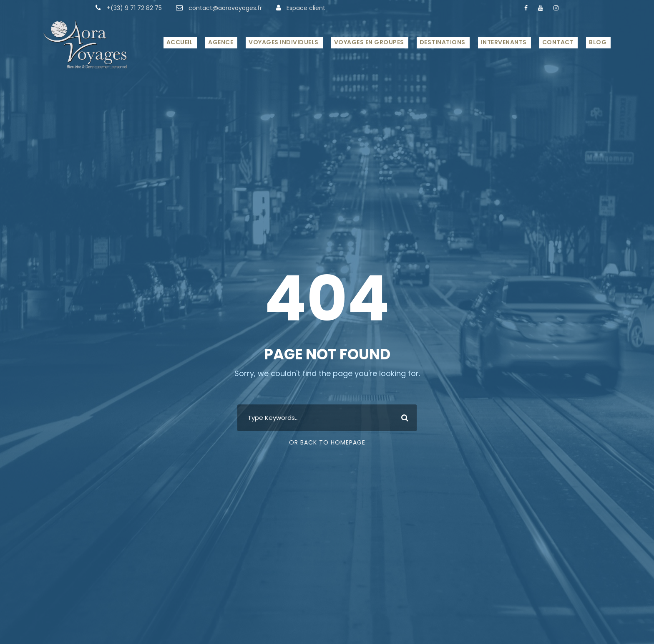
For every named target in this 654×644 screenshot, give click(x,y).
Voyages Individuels (284, 42)
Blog (598, 42)
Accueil (180, 42)
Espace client (306, 8)
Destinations (443, 42)
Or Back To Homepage (327, 442)
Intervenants (504, 42)
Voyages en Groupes (369, 42)
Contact (558, 42)
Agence (221, 42)
